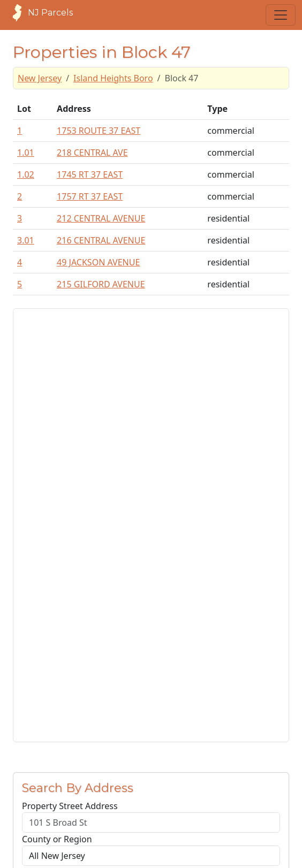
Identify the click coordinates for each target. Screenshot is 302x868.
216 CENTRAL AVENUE (101, 240)
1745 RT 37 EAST (90, 174)
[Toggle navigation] (281, 15)
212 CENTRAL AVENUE (101, 218)
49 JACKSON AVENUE (98, 262)
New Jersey (40, 78)
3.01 (26, 240)
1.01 (26, 153)
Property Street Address (70, 806)
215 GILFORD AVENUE (101, 284)
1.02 (26, 174)
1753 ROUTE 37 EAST (99, 131)
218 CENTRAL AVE (92, 153)
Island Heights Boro (113, 78)
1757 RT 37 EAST (90, 196)
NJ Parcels (40, 13)
